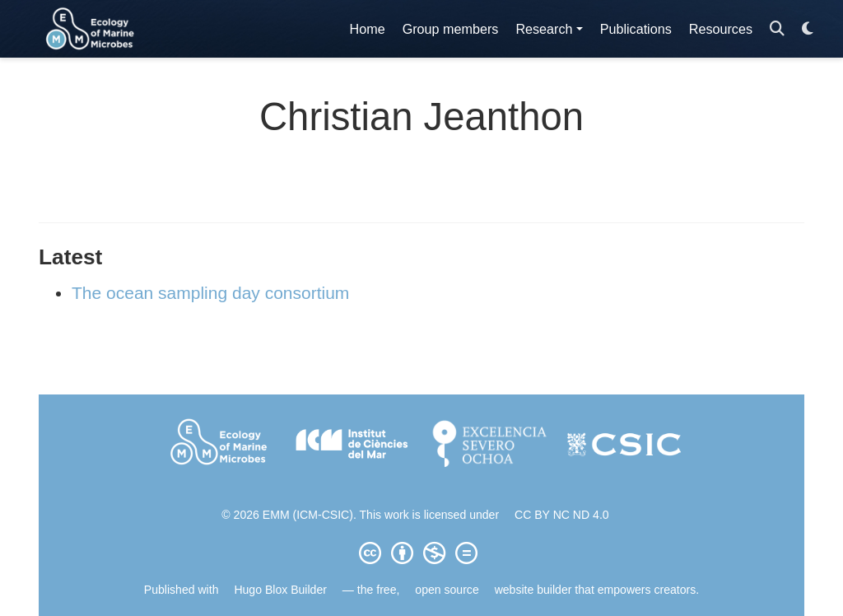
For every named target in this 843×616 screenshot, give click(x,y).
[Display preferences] (808, 29)
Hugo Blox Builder (280, 590)
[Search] (777, 29)
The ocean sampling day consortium (210, 293)
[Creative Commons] (421, 553)
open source (447, 590)
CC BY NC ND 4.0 (562, 515)
